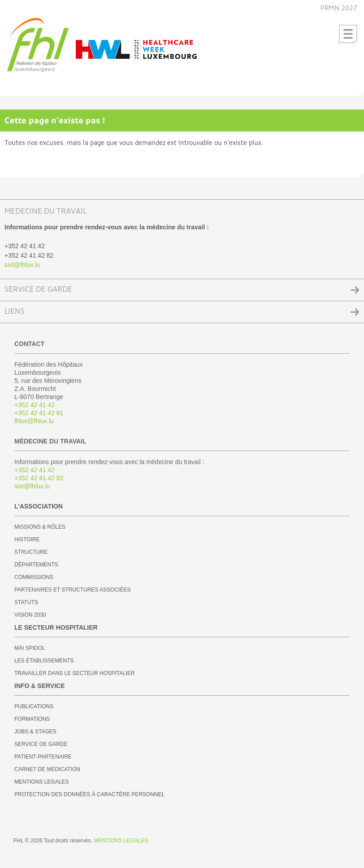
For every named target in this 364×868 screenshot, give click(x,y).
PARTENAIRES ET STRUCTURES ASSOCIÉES (72, 590)
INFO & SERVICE (40, 686)
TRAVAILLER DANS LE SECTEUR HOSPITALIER (75, 673)
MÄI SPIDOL (30, 648)
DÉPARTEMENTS (36, 565)
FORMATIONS (32, 719)
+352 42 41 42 (35, 405)
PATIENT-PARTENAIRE (43, 757)
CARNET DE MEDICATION (47, 769)
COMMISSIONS (34, 577)
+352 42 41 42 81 (39, 413)
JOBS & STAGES (35, 732)
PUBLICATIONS (34, 706)
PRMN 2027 (339, 8)
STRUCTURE (31, 552)
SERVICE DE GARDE (38, 290)
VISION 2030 (30, 615)
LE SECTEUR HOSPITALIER (56, 627)
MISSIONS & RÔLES (40, 527)
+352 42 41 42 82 (39, 478)
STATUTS (26, 602)
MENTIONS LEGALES (41, 782)
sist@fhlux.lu (22, 265)
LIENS (15, 312)
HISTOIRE (27, 539)
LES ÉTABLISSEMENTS (44, 661)
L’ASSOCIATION (39, 506)
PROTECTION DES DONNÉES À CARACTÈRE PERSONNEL (89, 794)
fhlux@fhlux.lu (34, 421)
